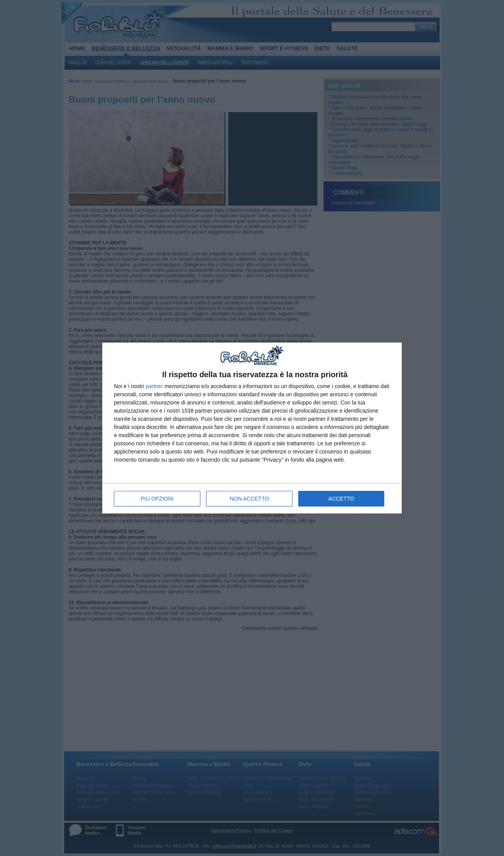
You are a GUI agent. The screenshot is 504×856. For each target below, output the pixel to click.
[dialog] (252, 428)
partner (154, 386)
